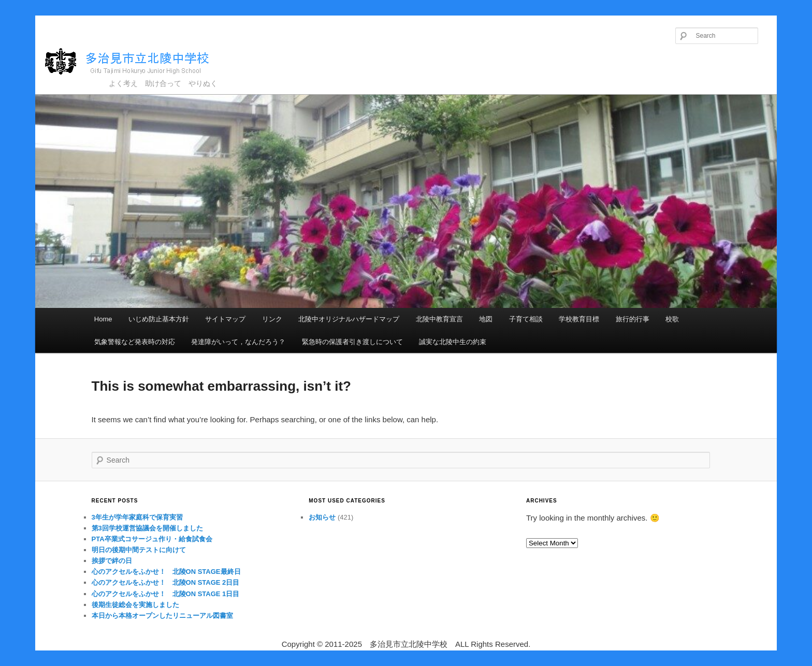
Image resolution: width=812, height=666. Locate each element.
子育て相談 (526, 319)
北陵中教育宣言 (439, 319)
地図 (486, 319)
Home (103, 319)
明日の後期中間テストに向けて (139, 550)
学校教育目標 (579, 319)
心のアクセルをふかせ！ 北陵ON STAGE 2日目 (166, 582)
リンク (272, 319)
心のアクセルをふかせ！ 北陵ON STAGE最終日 (166, 572)
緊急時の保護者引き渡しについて (352, 342)
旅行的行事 (633, 319)
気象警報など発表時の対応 (135, 342)
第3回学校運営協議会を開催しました (147, 528)
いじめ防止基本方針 (159, 319)
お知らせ (322, 517)
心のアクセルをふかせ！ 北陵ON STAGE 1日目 (166, 594)
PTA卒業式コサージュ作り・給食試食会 (152, 539)
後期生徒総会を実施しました (135, 605)
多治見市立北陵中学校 (136, 62)
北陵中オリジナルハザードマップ (349, 319)
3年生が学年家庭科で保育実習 (137, 517)
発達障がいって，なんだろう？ (238, 342)
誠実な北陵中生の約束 (453, 342)
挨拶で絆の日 (112, 561)
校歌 (672, 319)
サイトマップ (225, 319)
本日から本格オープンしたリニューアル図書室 (162, 616)
